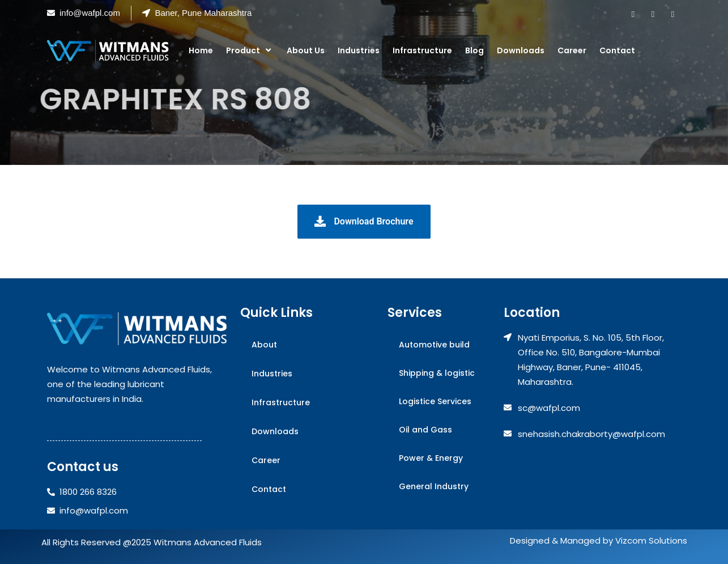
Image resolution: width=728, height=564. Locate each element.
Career (572, 50)
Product (250, 50)
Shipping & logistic (437, 373)
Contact (617, 50)
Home (201, 50)
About (264, 345)
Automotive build (434, 345)
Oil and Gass (425, 430)
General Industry (434, 486)
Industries (359, 50)
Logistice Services (435, 401)
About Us (306, 50)
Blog (474, 50)
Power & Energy (431, 458)
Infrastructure (422, 50)
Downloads (521, 50)
